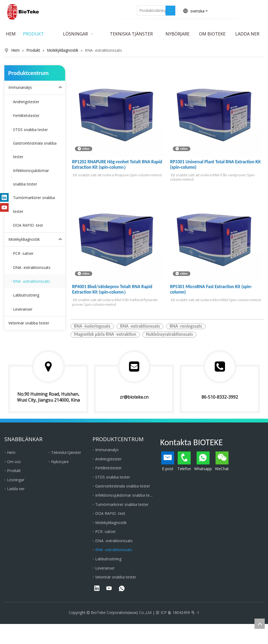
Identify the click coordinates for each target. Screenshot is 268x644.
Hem (11, 452)
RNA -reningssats (186, 326)
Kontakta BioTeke (244, 11)
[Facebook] (82, 9)
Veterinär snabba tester (29, 323)
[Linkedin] (94, 9)
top (260, 624)
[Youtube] (119, 9)
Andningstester (108, 459)
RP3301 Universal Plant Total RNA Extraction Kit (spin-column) (215, 165)
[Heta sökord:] (170, 11)
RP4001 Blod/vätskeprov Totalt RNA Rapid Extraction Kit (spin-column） (112, 290)
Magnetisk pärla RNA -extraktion (105, 334)
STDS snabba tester (113, 477)
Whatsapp (203, 461)
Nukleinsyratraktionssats (170, 334)
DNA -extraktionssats (114, 541)
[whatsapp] (122, 589)
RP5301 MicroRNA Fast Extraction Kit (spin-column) (211, 290)
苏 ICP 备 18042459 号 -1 (178, 612)
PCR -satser (105, 531)
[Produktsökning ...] (151, 11)
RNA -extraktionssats (140, 326)
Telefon (184, 461)
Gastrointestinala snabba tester (123, 486)
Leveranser (105, 568)
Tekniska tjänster (66, 452)
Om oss (14, 462)
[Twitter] (106, 9)
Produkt (14, 471)
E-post (168, 461)
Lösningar (16, 480)
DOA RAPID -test (110, 513)
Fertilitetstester (108, 468)
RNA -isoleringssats (92, 326)
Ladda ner (16, 489)
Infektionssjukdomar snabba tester (126, 495)
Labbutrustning (108, 559)
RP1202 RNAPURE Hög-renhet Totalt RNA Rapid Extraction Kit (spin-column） (117, 165)
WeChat (222, 461)
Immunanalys (37, 87)
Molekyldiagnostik (37, 239)
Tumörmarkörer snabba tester (122, 504)
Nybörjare (60, 462)
